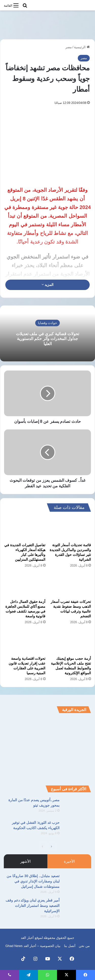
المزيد (48, 285)
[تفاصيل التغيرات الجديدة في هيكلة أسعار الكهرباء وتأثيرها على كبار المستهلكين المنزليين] (25, 528)
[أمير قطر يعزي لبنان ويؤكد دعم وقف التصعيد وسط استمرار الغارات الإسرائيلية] (77, 907)
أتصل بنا (70, 946)
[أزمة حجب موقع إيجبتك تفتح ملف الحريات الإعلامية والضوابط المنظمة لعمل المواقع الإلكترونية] (70, 642)
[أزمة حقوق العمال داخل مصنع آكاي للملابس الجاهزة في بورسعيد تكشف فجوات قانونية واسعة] (25, 585)
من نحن (84, 946)
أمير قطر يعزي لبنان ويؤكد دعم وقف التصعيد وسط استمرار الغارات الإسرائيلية (33, 906)
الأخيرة (69, 861)
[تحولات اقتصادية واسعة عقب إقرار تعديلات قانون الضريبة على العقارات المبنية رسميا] (25, 642)
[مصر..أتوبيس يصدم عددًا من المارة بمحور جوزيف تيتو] (77, 807)
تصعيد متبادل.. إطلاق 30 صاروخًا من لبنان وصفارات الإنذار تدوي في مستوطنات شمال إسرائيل (33, 881)
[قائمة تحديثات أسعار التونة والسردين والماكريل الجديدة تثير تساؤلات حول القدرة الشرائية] (70, 528)
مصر (69, 47)
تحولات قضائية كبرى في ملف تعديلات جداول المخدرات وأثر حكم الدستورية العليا (48, 339)
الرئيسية (82, 47)
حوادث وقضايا (48, 323)
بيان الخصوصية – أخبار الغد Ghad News (33, 946)
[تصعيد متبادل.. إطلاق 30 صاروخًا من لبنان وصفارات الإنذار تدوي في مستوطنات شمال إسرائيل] (77, 883)
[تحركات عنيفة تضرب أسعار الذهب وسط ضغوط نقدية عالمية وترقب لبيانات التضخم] (70, 585)
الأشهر (25, 861)
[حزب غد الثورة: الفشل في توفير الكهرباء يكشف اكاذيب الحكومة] (77, 830)
